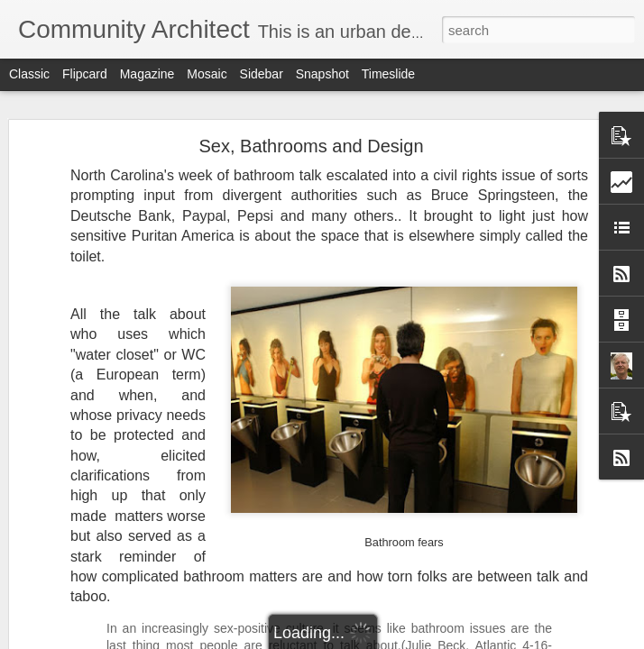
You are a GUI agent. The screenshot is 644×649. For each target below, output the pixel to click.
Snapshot (322, 74)
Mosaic (207, 74)
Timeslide (388, 74)
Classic (29, 74)
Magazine (147, 74)
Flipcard (85, 74)
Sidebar (262, 74)
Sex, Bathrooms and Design (311, 146)
